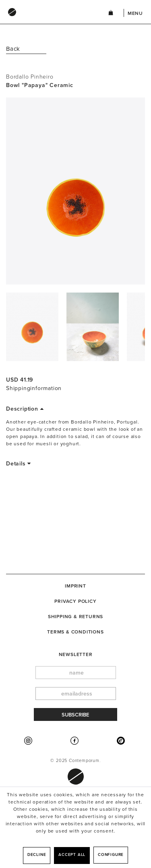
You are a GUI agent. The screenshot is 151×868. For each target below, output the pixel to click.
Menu (135, 13)
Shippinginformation (34, 388)
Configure (111, 855)
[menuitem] (49, 20)
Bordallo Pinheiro (30, 77)
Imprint (75, 586)
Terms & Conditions (75, 632)
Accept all (72, 855)
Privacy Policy (75, 601)
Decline (37, 855)
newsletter (76, 654)
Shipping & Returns (75, 617)
